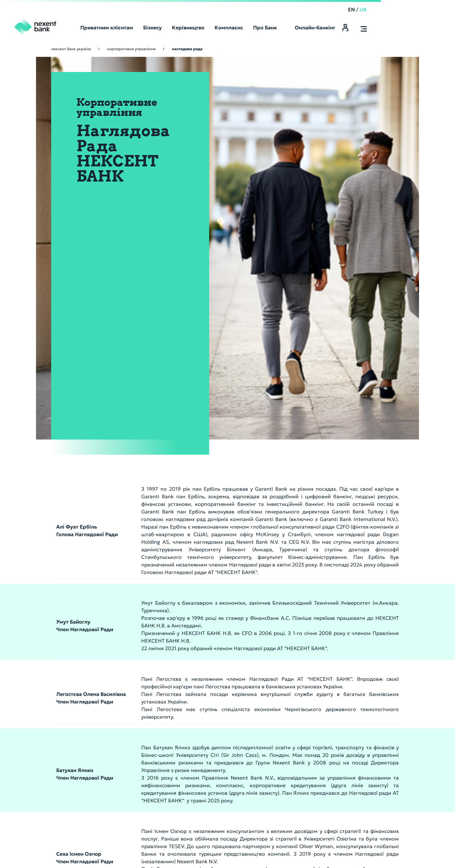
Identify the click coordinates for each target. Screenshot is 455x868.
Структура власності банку (230, 705)
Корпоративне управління (131, 49)
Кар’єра (209, 754)
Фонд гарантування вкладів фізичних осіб (233, 738)
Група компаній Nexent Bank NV (376, 672)
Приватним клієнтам (232, 786)
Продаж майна (217, 730)
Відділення (288, 786)
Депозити (283, 672)
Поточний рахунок (221, 804)
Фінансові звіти (218, 680)
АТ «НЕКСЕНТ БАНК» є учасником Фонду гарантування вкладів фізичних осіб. (123, 855)
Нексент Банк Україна (71, 49)
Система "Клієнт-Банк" (297, 697)
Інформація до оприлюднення (233, 689)
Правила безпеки (116, 849)
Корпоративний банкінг (304, 663)
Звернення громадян (367, 689)
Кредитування (288, 689)
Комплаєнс (360, 663)
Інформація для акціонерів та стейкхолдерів (233, 779)
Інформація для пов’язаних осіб (376, 697)
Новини (209, 763)
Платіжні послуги (291, 680)
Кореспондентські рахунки (230, 672)
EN (388, 9)
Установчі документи (224, 697)
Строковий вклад (220, 795)
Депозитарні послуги (295, 713)
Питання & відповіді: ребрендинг (233, 771)
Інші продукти (288, 705)
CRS (205, 721)
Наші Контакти (288, 795)
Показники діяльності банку (232, 713)
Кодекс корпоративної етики (376, 680)
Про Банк (214, 663)
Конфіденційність (154, 849)
